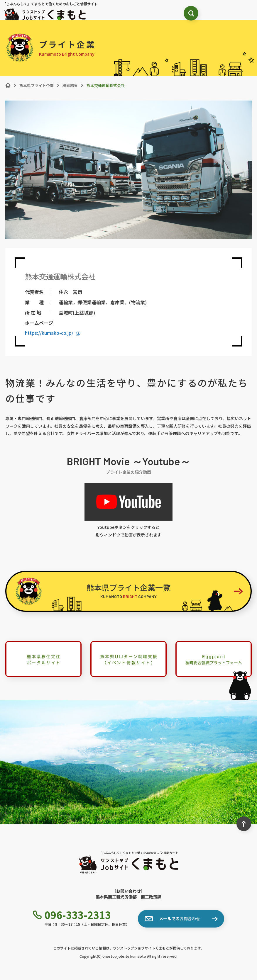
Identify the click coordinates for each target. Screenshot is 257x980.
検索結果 (70, 85)
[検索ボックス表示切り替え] (191, 13)
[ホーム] (8, 85)
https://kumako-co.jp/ (53, 333)
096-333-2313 (72, 915)
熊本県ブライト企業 (37, 85)
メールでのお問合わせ (172, 919)
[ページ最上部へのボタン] (244, 824)
